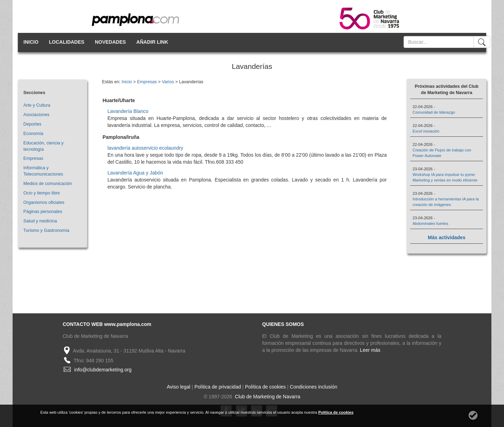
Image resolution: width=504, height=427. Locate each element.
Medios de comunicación (48, 184)
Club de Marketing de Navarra (267, 397)
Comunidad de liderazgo (434, 112)
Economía (33, 134)
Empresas (33, 158)
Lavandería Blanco (128, 111)
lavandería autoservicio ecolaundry (145, 148)
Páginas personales (43, 212)
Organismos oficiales (44, 202)
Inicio (127, 82)
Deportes (32, 124)
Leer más (370, 350)
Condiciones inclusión (313, 387)
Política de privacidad (218, 387)
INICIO (31, 42)
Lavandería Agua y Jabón (135, 173)
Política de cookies (265, 387)
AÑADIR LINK (152, 42)
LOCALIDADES (67, 42)
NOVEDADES (110, 42)
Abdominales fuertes (430, 223)
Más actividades (446, 237)
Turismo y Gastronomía (46, 230)
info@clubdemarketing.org (103, 370)
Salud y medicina (40, 221)
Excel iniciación (426, 131)
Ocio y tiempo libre (42, 193)
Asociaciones (36, 115)
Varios (168, 82)
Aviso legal (179, 387)
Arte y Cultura (37, 105)
